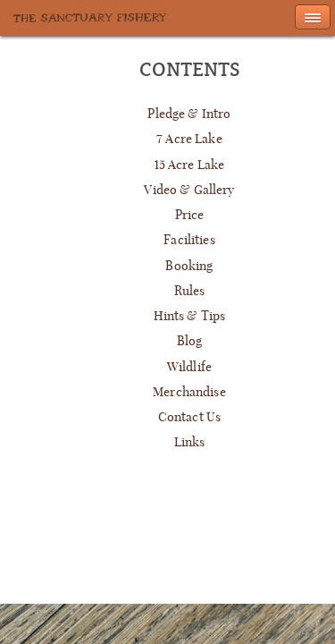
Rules (190, 291)
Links (190, 442)
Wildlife (189, 367)
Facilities (189, 240)
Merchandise (189, 392)
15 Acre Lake (190, 165)
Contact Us (189, 417)
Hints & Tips (190, 316)
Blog (190, 341)
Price (190, 215)
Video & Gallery (189, 190)
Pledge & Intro (189, 114)
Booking (189, 266)
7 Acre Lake (189, 139)
